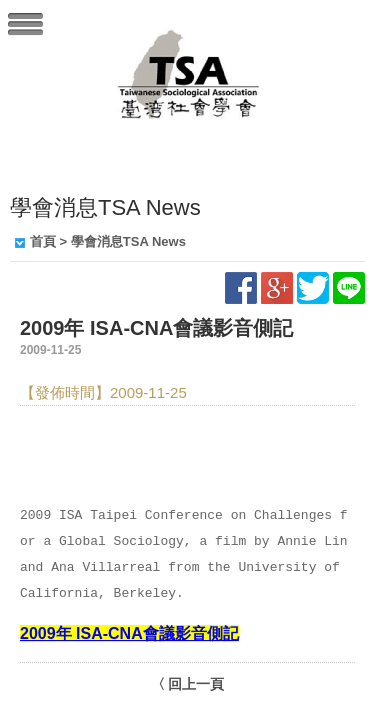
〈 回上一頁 (188, 684)
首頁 (43, 241)
